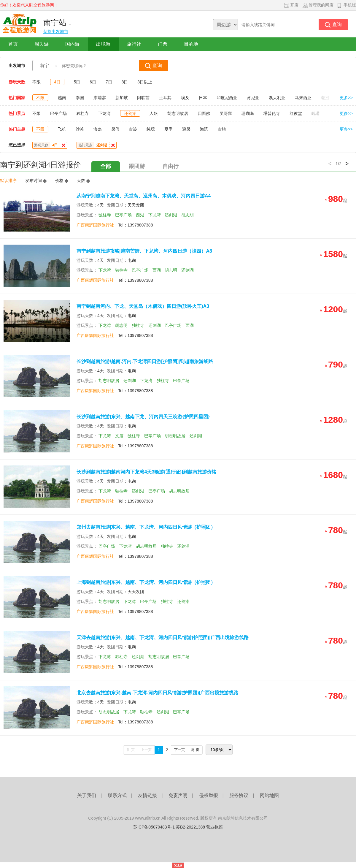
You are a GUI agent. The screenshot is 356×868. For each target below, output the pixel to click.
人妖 (154, 113)
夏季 (169, 129)
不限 (36, 82)
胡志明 (187, 215)
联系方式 (117, 795)
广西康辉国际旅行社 (95, 225)
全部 (106, 166)
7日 (109, 82)
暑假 (115, 129)
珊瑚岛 (248, 113)
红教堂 (296, 113)
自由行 (171, 166)
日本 (203, 98)
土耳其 (165, 98)
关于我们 (87, 795)
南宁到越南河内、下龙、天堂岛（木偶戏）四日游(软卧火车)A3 (143, 306)
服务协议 (239, 795)
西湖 (140, 215)
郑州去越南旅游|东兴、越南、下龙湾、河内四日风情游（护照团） (146, 527)
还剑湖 (130, 113)
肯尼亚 (253, 98)
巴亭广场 (58, 113)
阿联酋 (143, 98)
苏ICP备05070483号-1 (154, 827)
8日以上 (145, 82)
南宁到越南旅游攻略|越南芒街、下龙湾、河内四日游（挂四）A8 (144, 251)
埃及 (185, 98)
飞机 (62, 129)
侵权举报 (209, 795)
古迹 (133, 129)
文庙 (119, 436)
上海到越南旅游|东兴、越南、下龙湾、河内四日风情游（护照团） (146, 582)
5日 (77, 82)
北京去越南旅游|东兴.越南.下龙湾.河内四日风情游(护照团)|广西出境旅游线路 (157, 693)
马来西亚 (303, 98)
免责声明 (178, 795)
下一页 (179, 750)
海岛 (98, 129)
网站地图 (269, 795)
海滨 (204, 129)
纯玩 (151, 129)
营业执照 (214, 827)
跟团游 (137, 166)
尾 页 (195, 750)
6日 (93, 82)
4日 (57, 82)
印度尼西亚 (227, 98)
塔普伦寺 (272, 113)
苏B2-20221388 (190, 827)
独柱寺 (82, 113)
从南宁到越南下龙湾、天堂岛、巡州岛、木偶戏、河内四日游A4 (144, 196)
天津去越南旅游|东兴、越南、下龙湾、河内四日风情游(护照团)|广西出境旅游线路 (163, 637)
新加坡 (122, 98)
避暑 (186, 129)
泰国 (80, 98)
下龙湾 (104, 113)
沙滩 (80, 129)
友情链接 (147, 795)
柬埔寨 (100, 98)
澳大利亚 (277, 98)
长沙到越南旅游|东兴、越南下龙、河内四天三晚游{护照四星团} (143, 417)
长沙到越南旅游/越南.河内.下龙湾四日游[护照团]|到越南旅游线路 (145, 361)
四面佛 (204, 113)
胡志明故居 (178, 113)
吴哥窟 (226, 113)
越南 (62, 98)
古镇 (222, 129)
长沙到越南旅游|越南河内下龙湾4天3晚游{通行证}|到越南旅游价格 (146, 472)
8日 (125, 82)
